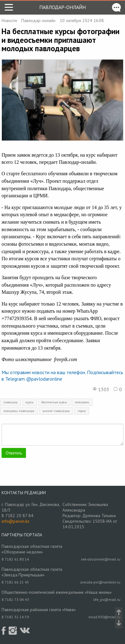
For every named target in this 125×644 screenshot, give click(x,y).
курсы (29, 402)
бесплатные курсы (54, 402)
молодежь (82, 402)
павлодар (10, 402)
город (82, 411)
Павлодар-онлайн (62, 7)
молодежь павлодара (19, 411)
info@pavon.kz (15, 521)
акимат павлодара (56, 411)
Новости (9, 20)
